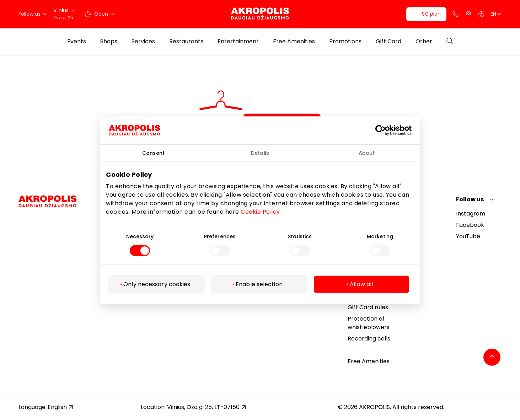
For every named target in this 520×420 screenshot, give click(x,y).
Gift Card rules (368, 307)
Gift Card (388, 42)
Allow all (361, 284)
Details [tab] (260, 153)
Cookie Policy (260, 212)
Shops (109, 42)
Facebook (470, 225)
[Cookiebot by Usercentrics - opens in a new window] (385, 130)
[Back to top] (492, 357)
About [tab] (367, 153)
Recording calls (369, 339)
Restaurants (186, 42)
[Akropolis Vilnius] (260, 14)
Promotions (345, 42)
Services (143, 42)
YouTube (468, 236)
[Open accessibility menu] (481, 14)
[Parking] (468, 14)
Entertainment (238, 42)
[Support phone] (456, 14)
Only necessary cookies (157, 284)
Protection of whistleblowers (369, 323)
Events (77, 42)
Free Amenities (294, 42)
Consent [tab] (153, 153)
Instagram (471, 214)
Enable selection (259, 284)
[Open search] (450, 41)
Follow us (470, 199)
